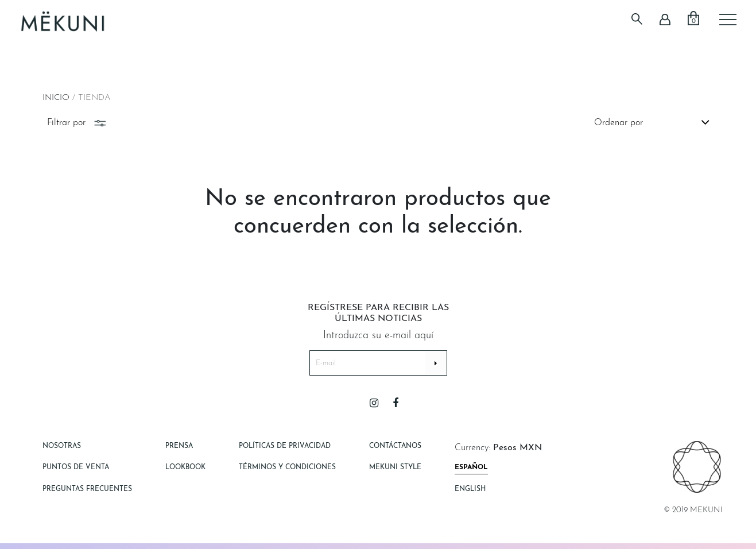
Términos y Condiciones (287, 467)
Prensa (179, 446)
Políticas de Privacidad (285, 446)
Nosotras (62, 446)
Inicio (56, 98)
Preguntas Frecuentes (87, 489)
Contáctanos (395, 446)
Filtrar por (78, 123)
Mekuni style (395, 467)
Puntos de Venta (76, 467)
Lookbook (185, 467)
